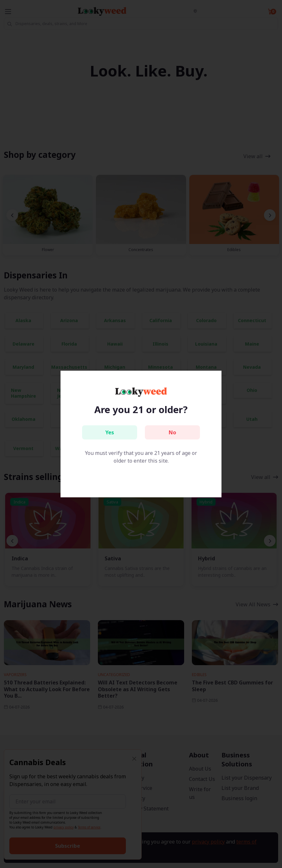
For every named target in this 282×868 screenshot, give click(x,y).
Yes (110, 432)
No (172, 432)
